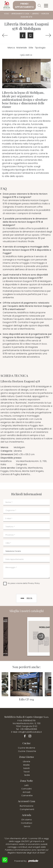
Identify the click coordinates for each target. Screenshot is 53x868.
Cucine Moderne (26, 748)
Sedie (27, 775)
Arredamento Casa (20, 14)
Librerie (35, 14)
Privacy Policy (34, 583)
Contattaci (27, 823)
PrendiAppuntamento (24, 5)
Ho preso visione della (24, 583)
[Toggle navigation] (46, 5)
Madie (26, 765)
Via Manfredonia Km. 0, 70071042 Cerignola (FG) (27, 725)
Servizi (27, 826)
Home (7, 14)
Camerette (27, 796)
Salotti (27, 768)
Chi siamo (27, 820)
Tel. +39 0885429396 (27, 729)
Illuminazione (27, 806)
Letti (26, 785)
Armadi (26, 792)
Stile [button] (31, 48)
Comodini (26, 789)
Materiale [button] (22, 48)
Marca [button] (11, 48)
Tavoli (27, 772)
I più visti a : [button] (27, 55)
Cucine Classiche (27, 751)
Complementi (27, 809)
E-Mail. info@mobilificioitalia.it (27, 732)
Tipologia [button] (40, 48)
